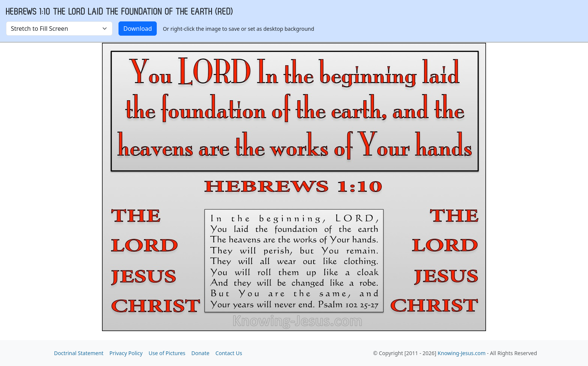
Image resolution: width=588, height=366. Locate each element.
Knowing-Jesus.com (462, 353)
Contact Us (229, 353)
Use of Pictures (167, 353)
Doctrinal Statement (79, 353)
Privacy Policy (126, 353)
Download (138, 29)
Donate (200, 353)
